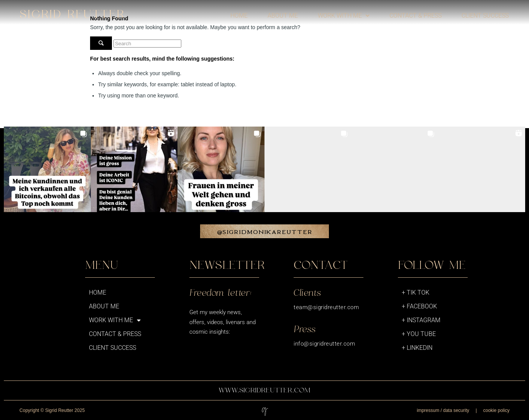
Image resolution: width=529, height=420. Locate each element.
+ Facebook (419, 306)
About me (283, 16)
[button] (47, 170)
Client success (485, 16)
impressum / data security (443, 410)
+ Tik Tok (416, 292)
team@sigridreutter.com (326, 307)
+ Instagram (421, 320)
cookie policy (496, 410)
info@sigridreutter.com (324, 344)
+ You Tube (419, 334)
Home (239, 16)
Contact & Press (416, 16)
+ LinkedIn (417, 348)
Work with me (344, 16)
